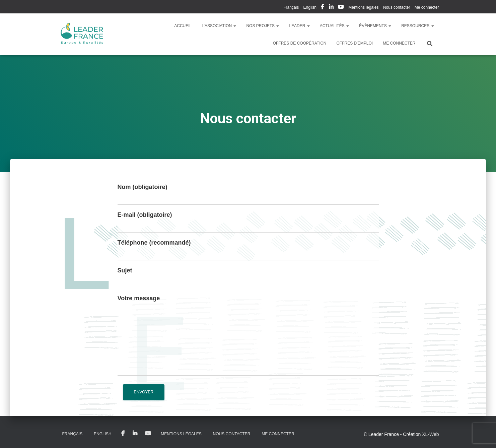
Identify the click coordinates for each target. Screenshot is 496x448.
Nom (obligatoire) (143, 187)
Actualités (334, 26)
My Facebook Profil (323, 8)
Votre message (139, 298)
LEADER (299, 26)
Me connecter (427, 7)
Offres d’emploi (355, 43)
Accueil (183, 26)
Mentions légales (363, 7)
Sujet (125, 270)
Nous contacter (397, 7)
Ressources (417, 26)
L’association (219, 26)
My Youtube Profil (341, 8)
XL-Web (430, 434)
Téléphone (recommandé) (154, 243)
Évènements (375, 26)
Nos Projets (263, 26)
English (310, 7)
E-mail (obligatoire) (145, 215)
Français (291, 7)
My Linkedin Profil (331, 8)
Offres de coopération (300, 43)
